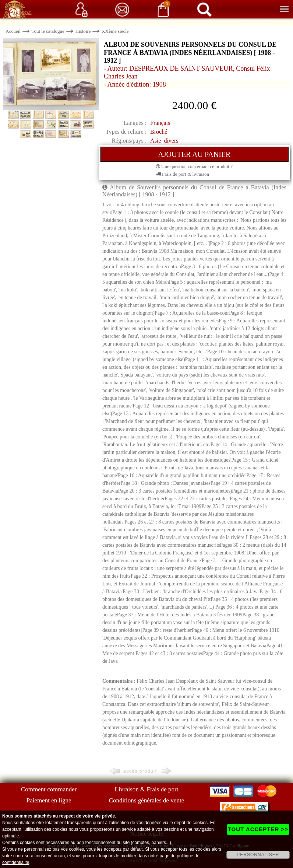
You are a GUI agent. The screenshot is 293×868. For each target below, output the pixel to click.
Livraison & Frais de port (147, 789)
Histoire (83, 31)
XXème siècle (115, 31)
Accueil (13, 31)
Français (160, 123)
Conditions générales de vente (146, 800)
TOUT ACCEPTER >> (258, 829)
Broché (159, 132)
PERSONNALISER (258, 855)
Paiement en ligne (49, 800)
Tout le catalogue (48, 31)
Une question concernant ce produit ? (194, 166)
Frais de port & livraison (183, 174)
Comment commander (49, 789)
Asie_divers (164, 141)
